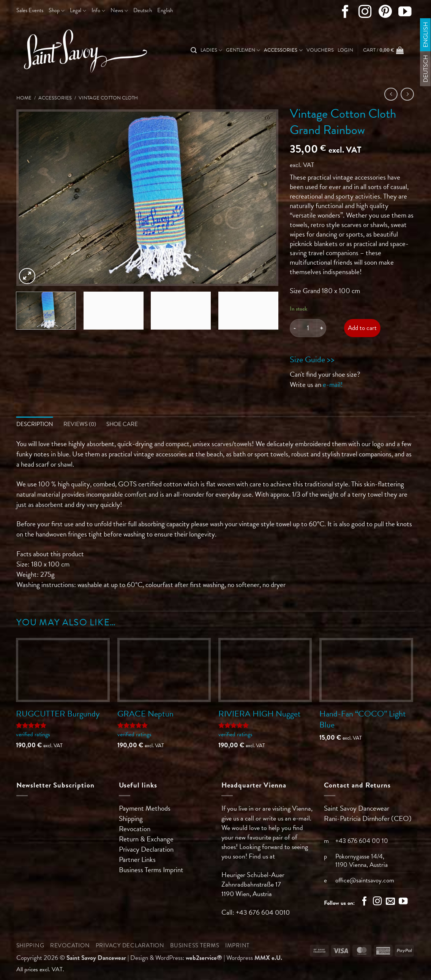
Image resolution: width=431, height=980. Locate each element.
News (119, 10)
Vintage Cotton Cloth (108, 98)
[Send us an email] (390, 903)
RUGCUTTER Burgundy (58, 714)
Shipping (131, 819)
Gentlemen (243, 50)
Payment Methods (145, 809)
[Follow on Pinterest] (385, 13)
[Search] (194, 50)
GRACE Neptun (145, 714)
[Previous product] (407, 94)
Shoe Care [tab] (122, 424)
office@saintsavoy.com (365, 881)
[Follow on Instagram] (365, 13)
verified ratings (33, 735)
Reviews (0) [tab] (80, 424)
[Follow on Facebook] (345, 13)
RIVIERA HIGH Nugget (260, 714)
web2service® (204, 958)
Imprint (173, 870)
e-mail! (333, 384)
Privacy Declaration (146, 850)
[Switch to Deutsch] (143, 11)
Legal (78, 10)
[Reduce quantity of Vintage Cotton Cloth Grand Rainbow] (294, 328)
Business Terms (141, 870)
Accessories (283, 50)
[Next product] (391, 94)
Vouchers (320, 50)
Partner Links (137, 860)
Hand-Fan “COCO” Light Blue (363, 720)
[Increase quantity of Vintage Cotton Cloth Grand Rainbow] (322, 328)
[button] (345, 50)
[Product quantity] (308, 328)
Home (24, 98)
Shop (57, 10)
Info (98, 10)
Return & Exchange (146, 839)
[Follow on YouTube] (405, 13)
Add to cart (362, 328)
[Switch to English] (425, 35)
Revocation (135, 829)
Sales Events (30, 10)
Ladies (211, 50)
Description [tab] (35, 424)
